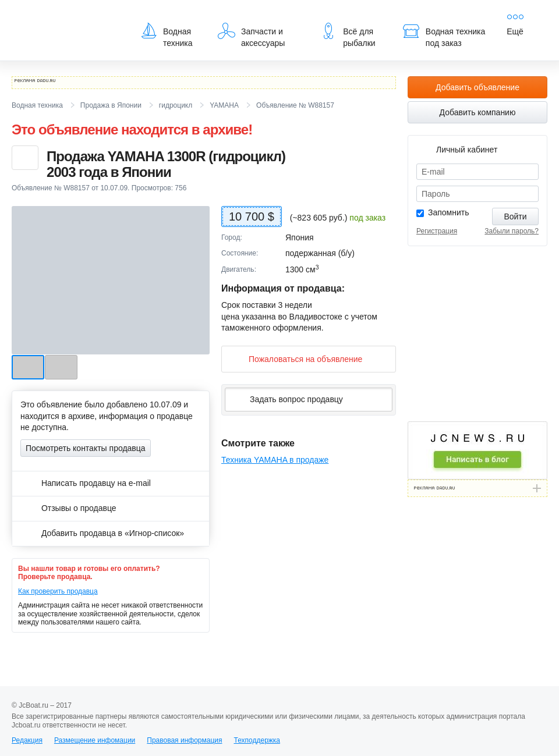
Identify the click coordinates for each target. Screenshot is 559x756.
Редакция (27, 740)
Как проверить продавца (58, 591)
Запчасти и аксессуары (251, 35)
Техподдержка (257, 740)
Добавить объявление (477, 87)
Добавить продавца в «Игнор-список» (102, 533)
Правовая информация (184, 740)
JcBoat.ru (68, 17)
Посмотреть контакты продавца (86, 448)
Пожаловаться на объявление (296, 359)
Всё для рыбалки (347, 35)
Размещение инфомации (95, 740)
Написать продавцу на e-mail (86, 483)
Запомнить (449, 212)
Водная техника (166, 35)
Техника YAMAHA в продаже (275, 460)
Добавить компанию (478, 112)
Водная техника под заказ (444, 35)
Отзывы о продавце (68, 508)
